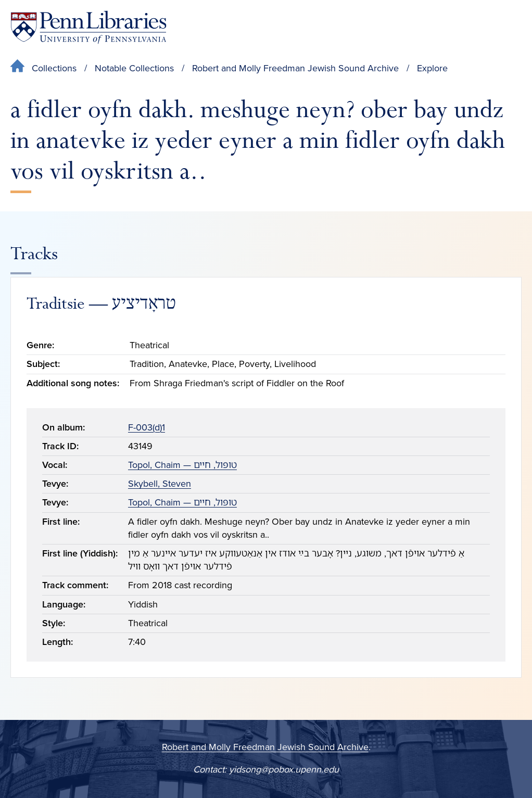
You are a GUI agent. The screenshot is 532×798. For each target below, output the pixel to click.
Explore (432, 68)
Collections (54, 68)
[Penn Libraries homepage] (88, 27)
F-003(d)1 (147, 427)
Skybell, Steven (160, 484)
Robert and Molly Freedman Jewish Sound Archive (295, 68)
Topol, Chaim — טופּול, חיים (182, 465)
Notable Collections (134, 68)
